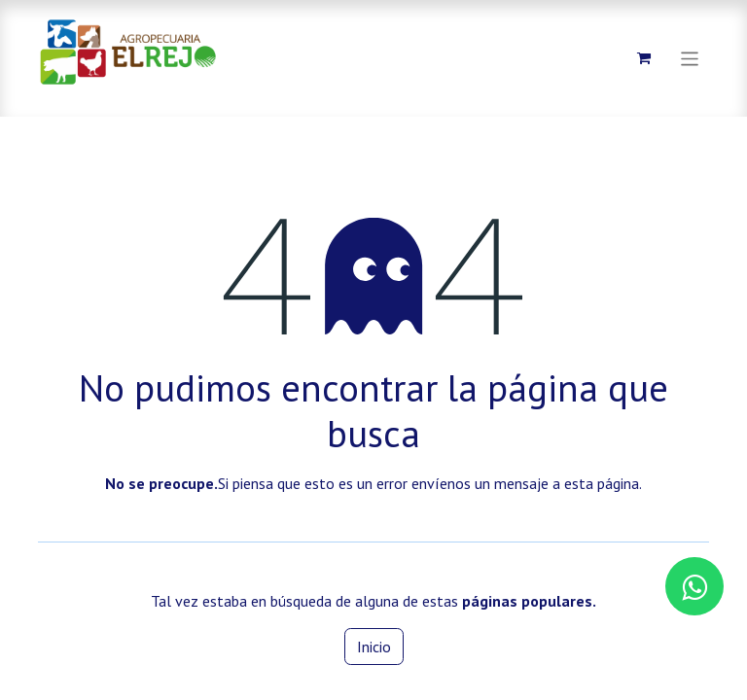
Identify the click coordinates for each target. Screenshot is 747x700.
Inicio (374, 647)
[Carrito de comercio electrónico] (644, 58)
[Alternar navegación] (690, 58)
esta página (602, 483)
